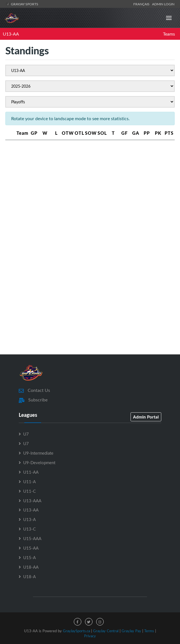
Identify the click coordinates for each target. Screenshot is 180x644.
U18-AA (31, 567)
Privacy (90, 636)
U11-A (29, 482)
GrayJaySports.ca (76, 631)
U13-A (29, 519)
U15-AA (31, 548)
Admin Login (163, 4)
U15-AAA (32, 538)
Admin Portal (146, 417)
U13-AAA (32, 501)
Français (142, 4)
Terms (149, 631)
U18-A (29, 576)
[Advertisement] (90, 188)
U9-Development (39, 462)
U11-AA (31, 472)
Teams (169, 34)
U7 (26, 434)
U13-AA (11, 34)
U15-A (29, 557)
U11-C (29, 491)
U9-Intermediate (38, 453)
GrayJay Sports (22, 4)
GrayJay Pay (131, 631)
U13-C (29, 529)
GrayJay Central (106, 631)
